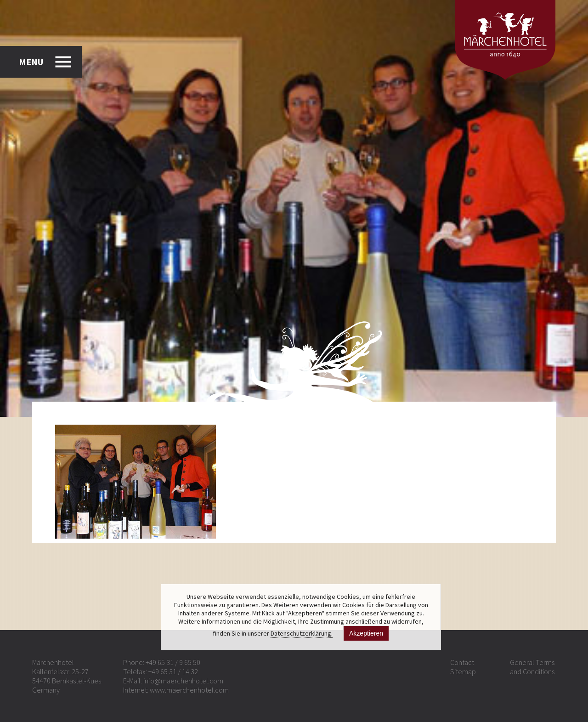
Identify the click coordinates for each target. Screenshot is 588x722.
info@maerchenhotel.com (183, 681)
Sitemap (463, 671)
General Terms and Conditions (532, 667)
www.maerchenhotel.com (189, 690)
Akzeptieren (366, 633)
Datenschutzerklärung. (302, 633)
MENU (31, 62)
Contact (462, 662)
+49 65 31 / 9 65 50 (173, 662)
